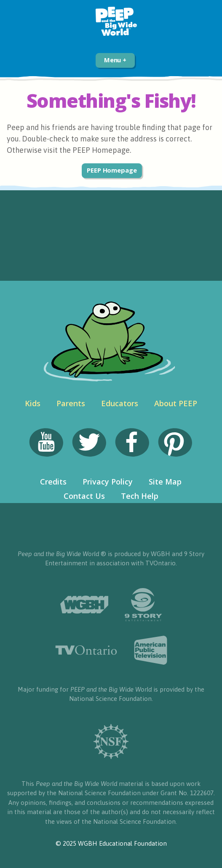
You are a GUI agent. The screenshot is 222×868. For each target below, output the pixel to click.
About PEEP (176, 403)
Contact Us (84, 496)
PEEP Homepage (112, 170)
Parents (71, 403)
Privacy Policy (108, 482)
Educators (120, 403)
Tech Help (140, 496)
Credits (53, 482)
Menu (115, 60)
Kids (33, 403)
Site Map (165, 482)
